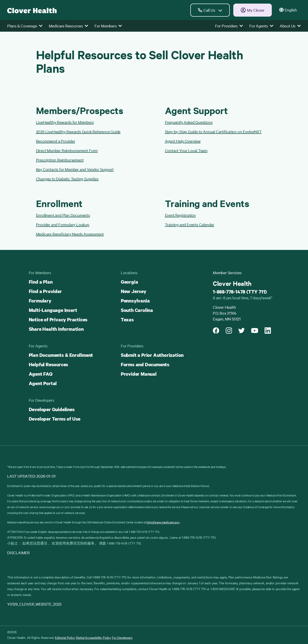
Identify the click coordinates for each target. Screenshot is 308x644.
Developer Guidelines (52, 409)
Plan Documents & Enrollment (61, 355)
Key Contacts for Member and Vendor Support (75, 169)
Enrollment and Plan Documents (63, 215)
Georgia (129, 282)
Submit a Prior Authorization (152, 355)
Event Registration (180, 215)
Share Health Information (56, 329)
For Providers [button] (229, 26)
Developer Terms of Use (55, 419)
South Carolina (137, 310)
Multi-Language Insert (53, 310)
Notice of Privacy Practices (58, 320)
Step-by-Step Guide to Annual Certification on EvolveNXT (213, 131)
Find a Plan (41, 282)
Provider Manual (139, 374)
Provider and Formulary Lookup (63, 224)
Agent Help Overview (183, 141)
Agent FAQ (41, 374)
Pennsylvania (135, 301)
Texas (127, 320)
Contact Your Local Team (186, 150)
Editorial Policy (65, 637)
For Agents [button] (261, 26)
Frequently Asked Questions (189, 122)
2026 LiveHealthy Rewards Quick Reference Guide (78, 131)
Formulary (40, 301)
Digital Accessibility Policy (93, 637)
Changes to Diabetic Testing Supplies (67, 179)
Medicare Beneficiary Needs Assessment (70, 234)
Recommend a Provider (56, 141)
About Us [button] (290, 26)
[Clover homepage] (32, 10)
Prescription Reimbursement (60, 160)
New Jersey (134, 291)
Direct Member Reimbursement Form (67, 150)
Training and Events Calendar (190, 224)
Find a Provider (45, 291)
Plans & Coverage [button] (25, 26)
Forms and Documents (145, 364)
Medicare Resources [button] (69, 26)
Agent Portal (43, 383)
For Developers (122, 637)
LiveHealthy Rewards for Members (65, 122)
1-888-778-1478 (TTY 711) (240, 292)
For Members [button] (108, 26)
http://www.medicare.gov (163, 522)
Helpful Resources (49, 364)
